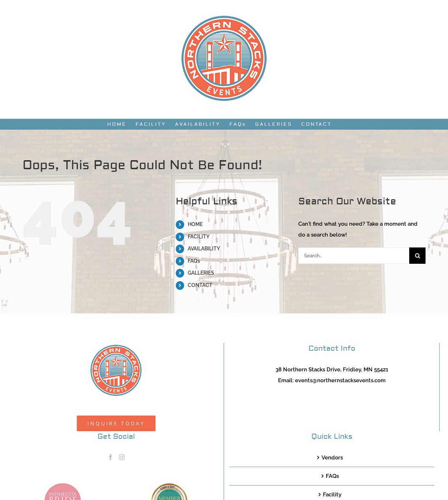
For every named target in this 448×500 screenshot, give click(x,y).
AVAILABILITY (204, 249)
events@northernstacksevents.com (340, 380)
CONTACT (200, 285)
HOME (195, 224)
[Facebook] (111, 457)
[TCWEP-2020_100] (169, 486)
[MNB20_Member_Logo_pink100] (63, 486)
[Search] (417, 256)
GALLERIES (201, 273)
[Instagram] (122, 457)
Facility (332, 495)
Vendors (332, 458)
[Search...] (354, 256)
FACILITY (199, 237)
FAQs (194, 261)
